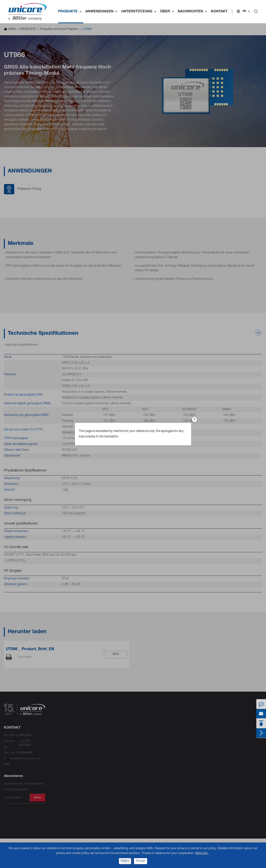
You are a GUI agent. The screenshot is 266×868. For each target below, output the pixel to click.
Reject (125, 861)
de (244, 11)
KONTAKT (219, 12)
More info (202, 853)
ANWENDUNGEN (102, 12)
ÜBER (168, 12)
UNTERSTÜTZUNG (140, 12)
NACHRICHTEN (193, 12)
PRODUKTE (71, 12)
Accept (141, 861)
